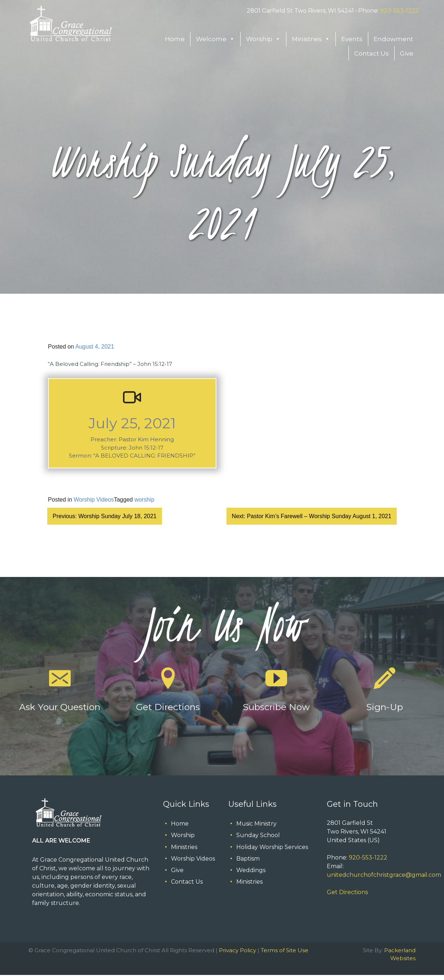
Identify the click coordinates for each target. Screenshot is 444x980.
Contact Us (372, 53)
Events (352, 39)
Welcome (215, 39)
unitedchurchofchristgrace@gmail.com (384, 875)
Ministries (311, 39)
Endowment (394, 39)
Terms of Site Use (285, 950)
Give (407, 53)
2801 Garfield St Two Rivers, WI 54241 (300, 11)
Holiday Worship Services (272, 847)
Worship (263, 39)
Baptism (248, 859)
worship (144, 500)
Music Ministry (256, 824)
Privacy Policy (238, 950)
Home (175, 39)
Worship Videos (94, 500)
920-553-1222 (399, 11)
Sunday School (258, 835)
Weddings (251, 870)
